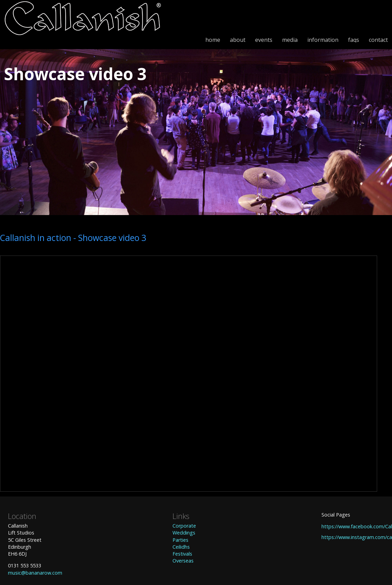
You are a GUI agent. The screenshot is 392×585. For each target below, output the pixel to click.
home (213, 40)
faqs (354, 40)
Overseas (183, 561)
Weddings (184, 533)
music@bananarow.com (35, 573)
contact (378, 40)
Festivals (182, 554)
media (290, 40)
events (264, 40)
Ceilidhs (181, 547)
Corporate (184, 526)
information (323, 40)
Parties (180, 540)
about (238, 40)
